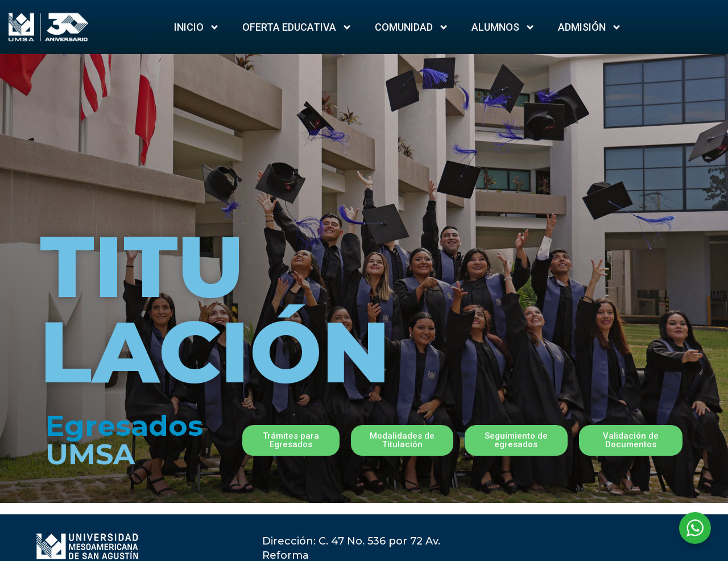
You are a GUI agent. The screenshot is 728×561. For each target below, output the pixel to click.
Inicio (197, 27)
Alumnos (503, 27)
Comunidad (412, 27)
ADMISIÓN (590, 27)
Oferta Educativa (297, 27)
